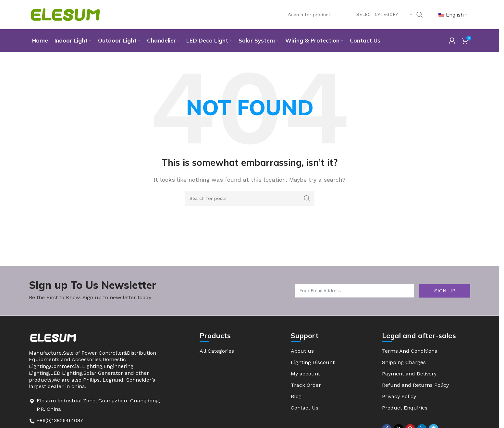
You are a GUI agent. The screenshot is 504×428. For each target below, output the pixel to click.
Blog (296, 396)
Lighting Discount (313, 362)
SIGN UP (445, 291)
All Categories (217, 351)
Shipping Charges (404, 362)
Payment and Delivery (409, 374)
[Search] (355, 15)
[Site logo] (65, 14)
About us (302, 351)
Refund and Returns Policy (415, 385)
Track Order (306, 385)
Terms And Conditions (410, 351)
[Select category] (384, 15)
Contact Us (305, 408)
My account (305, 374)
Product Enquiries (405, 408)
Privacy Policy (399, 396)
